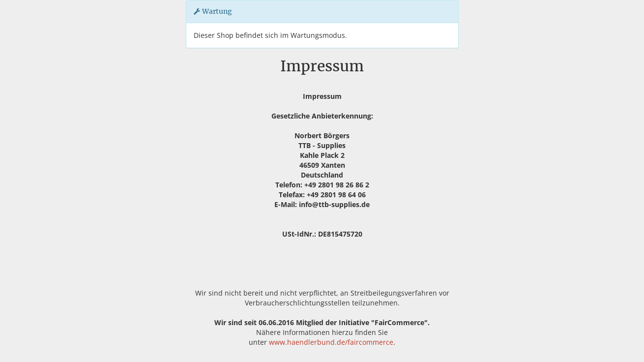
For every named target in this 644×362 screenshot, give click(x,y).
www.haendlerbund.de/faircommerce (331, 342)
